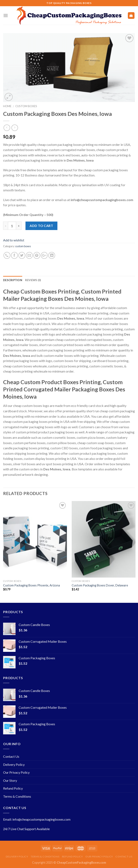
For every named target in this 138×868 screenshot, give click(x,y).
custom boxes (26, 106)
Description (13, 280)
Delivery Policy (14, 764)
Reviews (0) (33, 280)
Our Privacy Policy (16, 772)
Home (7, 106)
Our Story (10, 780)
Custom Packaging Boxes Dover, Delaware (100, 585)
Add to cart (41, 226)
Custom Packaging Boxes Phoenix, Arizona (31, 585)
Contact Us (11, 756)
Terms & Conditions (17, 796)
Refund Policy (13, 788)
